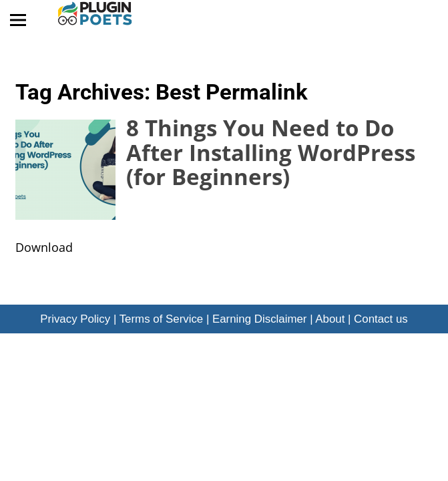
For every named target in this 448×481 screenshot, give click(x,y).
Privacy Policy (75, 319)
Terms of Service (162, 319)
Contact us (381, 319)
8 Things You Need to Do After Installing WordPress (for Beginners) (271, 152)
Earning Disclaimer (259, 319)
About (330, 319)
